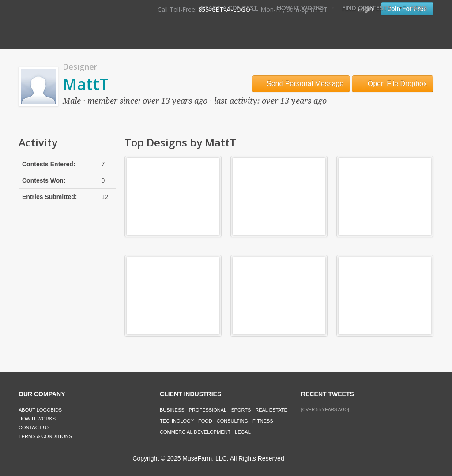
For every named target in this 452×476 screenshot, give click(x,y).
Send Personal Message (301, 84)
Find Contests (367, 8)
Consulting (232, 421)
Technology (177, 421)
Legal (243, 432)
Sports (241, 410)
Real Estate (271, 410)
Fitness (263, 421)
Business (172, 410)
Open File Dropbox (393, 84)
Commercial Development (195, 432)
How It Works (300, 8)
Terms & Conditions (45, 436)
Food (205, 421)
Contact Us (34, 427)
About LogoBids (40, 410)
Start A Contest (229, 8)
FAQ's (418, 8)
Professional (208, 410)
